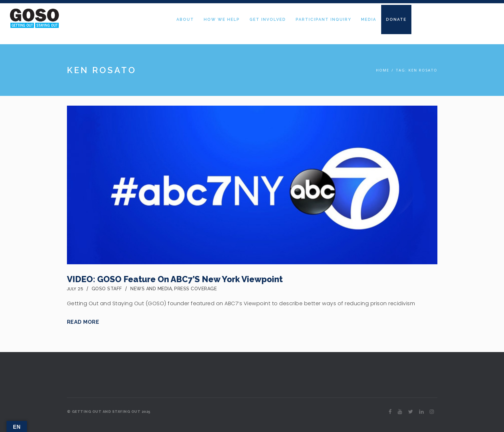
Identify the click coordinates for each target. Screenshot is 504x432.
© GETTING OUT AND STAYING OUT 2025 (109, 412)
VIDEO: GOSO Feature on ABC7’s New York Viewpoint (175, 279)
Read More (83, 322)
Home (383, 70)
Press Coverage (195, 289)
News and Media (151, 289)
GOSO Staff (107, 289)
